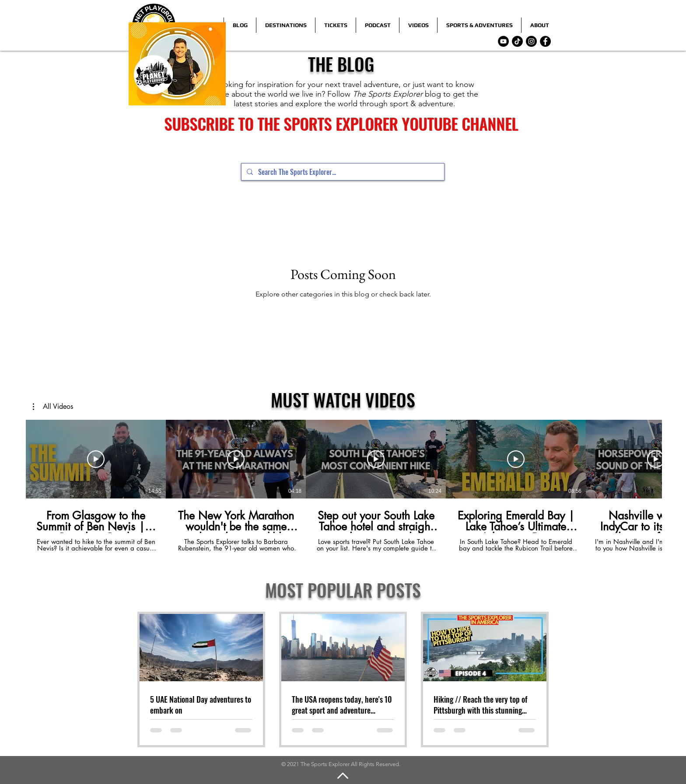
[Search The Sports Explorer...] (342, 172)
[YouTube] (503, 41)
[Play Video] (96, 459)
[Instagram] (531, 41)
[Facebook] (545, 41)
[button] (53, 407)
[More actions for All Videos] (53, 407)
